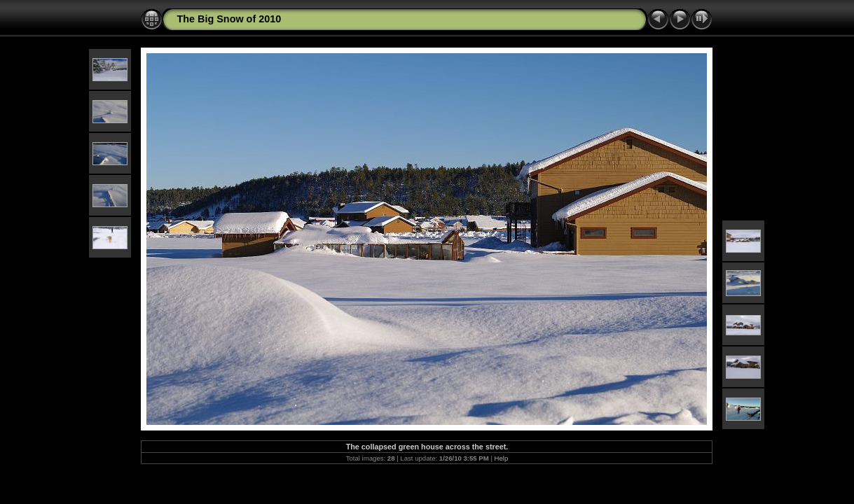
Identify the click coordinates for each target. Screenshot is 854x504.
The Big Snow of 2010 (229, 19)
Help (502, 458)
